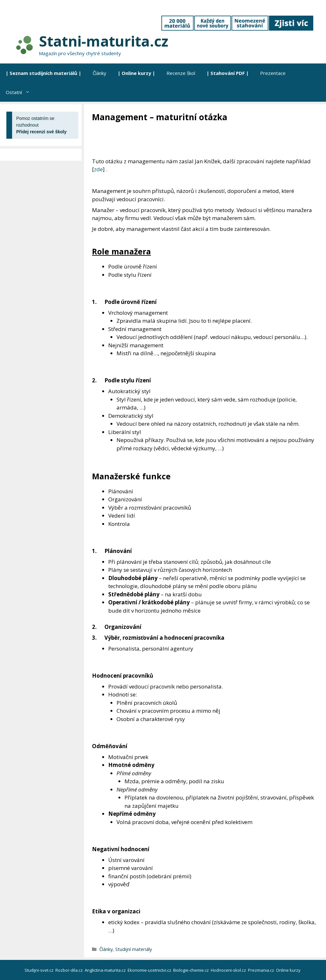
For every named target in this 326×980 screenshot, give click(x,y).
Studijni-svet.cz (39, 970)
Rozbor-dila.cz (70, 970)
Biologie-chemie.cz (191, 970)
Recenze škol (181, 73)
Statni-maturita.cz (103, 41)
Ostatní (21, 92)
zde (98, 169)
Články (99, 73)
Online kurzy (289, 970)
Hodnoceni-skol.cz (229, 970)
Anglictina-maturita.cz (106, 970)
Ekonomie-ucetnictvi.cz (150, 970)
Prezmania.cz (262, 970)
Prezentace (273, 73)
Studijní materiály (134, 949)
